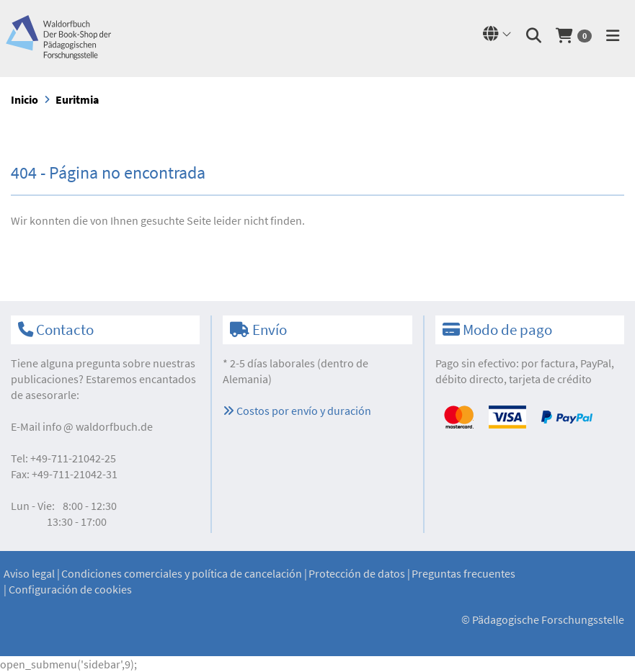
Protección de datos (357, 573)
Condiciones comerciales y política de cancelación (182, 573)
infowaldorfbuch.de (98, 426)
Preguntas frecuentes (463, 573)
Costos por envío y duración (297, 411)
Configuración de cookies (70, 589)
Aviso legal (29, 573)
